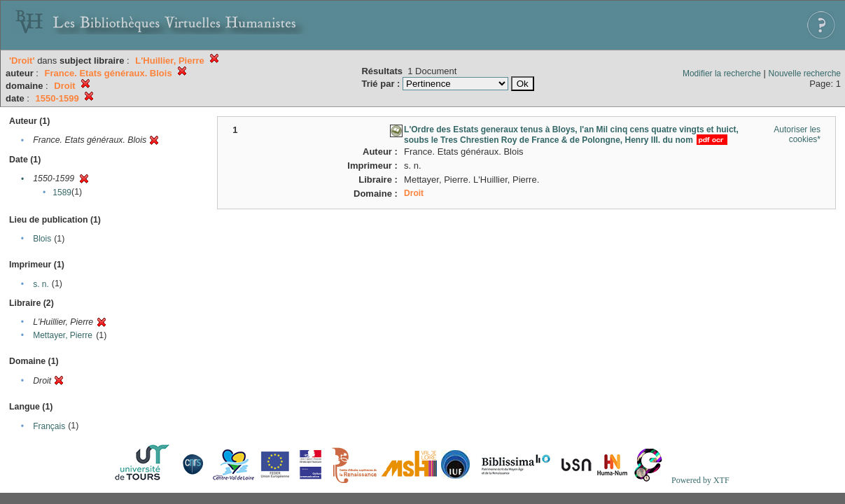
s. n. (41, 284)
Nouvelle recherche (805, 73)
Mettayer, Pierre (63, 335)
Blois (42, 239)
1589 (62, 192)
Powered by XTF (700, 480)
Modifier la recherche (722, 73)
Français (49, 426)
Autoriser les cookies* (797, 134)
